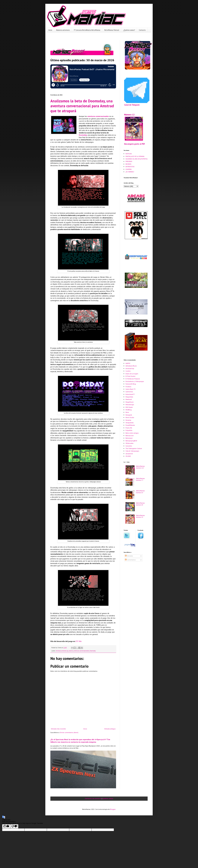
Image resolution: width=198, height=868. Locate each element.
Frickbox (128, 387)
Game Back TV (131, 389)
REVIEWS (128, 164)
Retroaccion (130, 436)
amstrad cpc (65, 651)
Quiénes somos (108, 798)
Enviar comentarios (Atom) (69, 732)
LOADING (129, 169)
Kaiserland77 (130, 394)
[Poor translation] (14, 826)
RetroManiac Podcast (112, 30)
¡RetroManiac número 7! (140, 479)
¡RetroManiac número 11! (140, 467)
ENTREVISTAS (130, 167)
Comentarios (130, 560)
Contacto (142, 30)
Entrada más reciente (58, 729)
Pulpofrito (129, 430)
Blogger (113, 809)
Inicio (50, 30)
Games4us (129, 392)
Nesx (127, 412)
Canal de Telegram (132, 105)
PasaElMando (130, 425)
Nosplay (128, 420)
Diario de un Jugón (132, 374)
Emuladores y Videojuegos (135, 381)
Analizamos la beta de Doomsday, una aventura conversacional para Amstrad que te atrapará (82, 106)
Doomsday (93, 651)
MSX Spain (129, 407)
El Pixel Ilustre (130, 376)
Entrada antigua (110, 729)
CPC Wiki (78, 641)
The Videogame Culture (134, 448)
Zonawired (129, 454)
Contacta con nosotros (93, 798)
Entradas (129, 556)
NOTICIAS (129, 154)
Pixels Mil (129, 428)
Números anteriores (63, 30)
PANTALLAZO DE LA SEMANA (135, 156)
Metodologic (130, 405)
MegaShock (129, 402)
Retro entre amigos (132, 433)
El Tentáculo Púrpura (133, 379)
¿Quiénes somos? (129, 30)
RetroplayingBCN (131, 441)
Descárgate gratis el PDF (135, 144)
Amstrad (58, 651)
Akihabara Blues (131, 366)
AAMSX (128, 363)
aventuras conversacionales (81, 651)
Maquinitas (129, 397)
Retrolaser (129, 438)
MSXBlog (129, 410)
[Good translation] (6, 826)
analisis (71, 651)
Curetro (128, 371)
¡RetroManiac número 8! (140, 504)
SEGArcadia (129, 443)
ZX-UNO (128, 456)
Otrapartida (129, 423)
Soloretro (129, 446)
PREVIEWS (129, 161)
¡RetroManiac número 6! (140, 492)
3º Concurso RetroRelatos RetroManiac (87, 30)
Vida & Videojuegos (132, 451)
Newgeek (129, 415)
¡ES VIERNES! (130, 172)
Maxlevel (129, 399)
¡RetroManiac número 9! (140, 516)
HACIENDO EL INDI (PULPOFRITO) (137, 159)
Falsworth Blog (131, 384)
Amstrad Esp (130, 368)
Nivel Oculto (130, 417)
